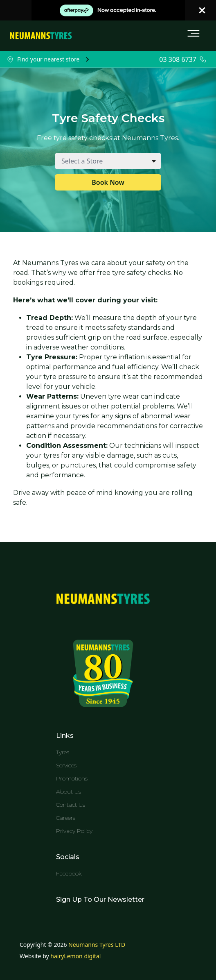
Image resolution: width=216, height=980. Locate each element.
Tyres (63, 752)
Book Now (108, 182)
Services (66, 765)
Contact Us (71, 805)
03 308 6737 (178, 59)
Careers (66, 818)
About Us (69, 792)
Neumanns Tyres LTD (97, 945)
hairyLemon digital (75, 956)
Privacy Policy (74, 831)
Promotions (72, 778)
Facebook (69, 873)
